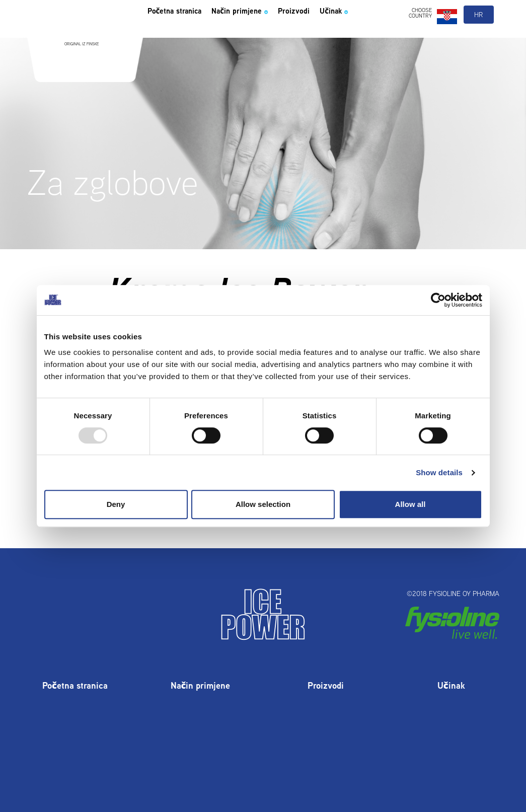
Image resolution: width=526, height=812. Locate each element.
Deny (116, 504)
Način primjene (264, 32)
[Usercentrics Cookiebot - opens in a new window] (438, 300)
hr (479, 34)
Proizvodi (329, 32)
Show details (439, 472)
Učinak (378, 32)
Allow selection (263, 504)
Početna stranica (183, 32)
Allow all (410, 504)
